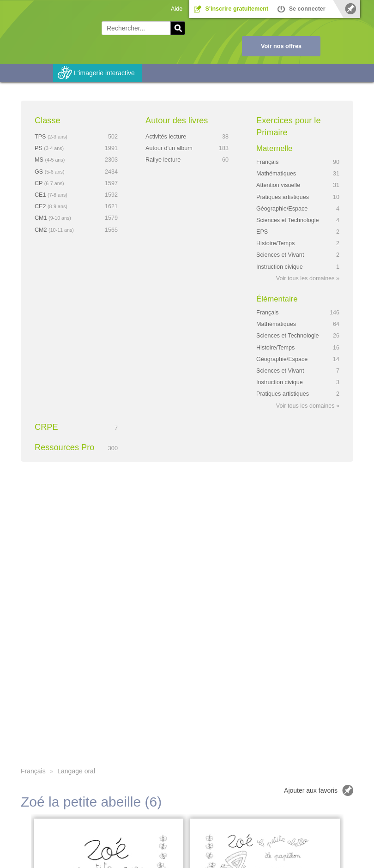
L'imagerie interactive (104, 73)
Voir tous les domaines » (308, 278)
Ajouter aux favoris (311, 790)
